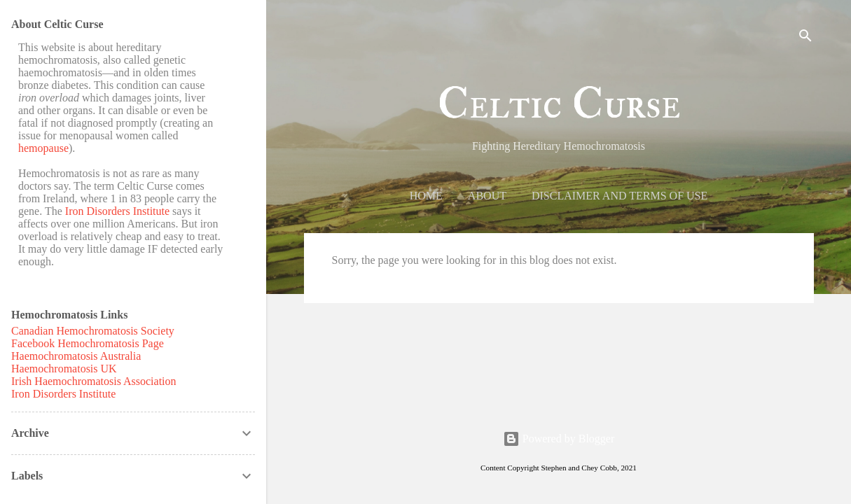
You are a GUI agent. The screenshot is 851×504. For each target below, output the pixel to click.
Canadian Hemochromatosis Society (93, 331)
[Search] (805, 38)
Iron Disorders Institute (117, 211)
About (487, 196)
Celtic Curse (559, 104)
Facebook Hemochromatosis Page (88, 343)
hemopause (43, 148)
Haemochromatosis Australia (76, 356)
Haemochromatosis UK (64, 369)
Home (426, 196)
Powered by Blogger (559, 439)
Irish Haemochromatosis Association (94, 381)
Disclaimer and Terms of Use (620, 196)
